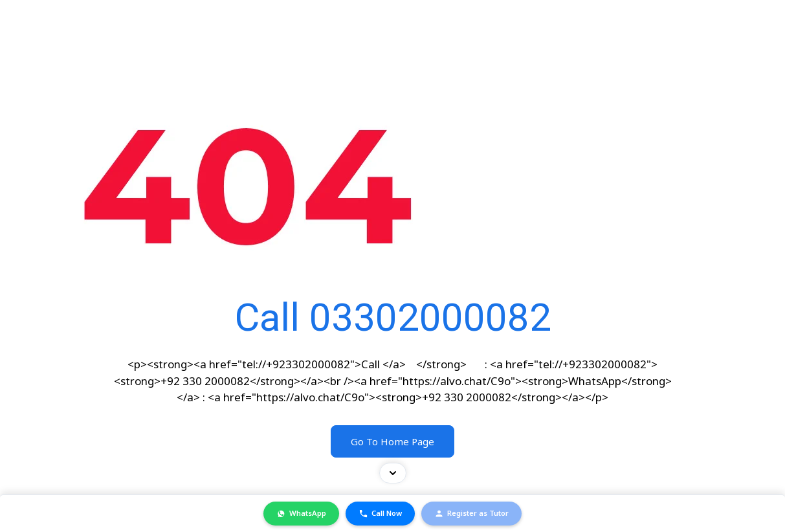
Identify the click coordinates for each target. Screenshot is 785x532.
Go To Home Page (392, 441)
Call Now (380, 513)
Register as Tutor (471, 513)
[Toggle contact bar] (393, 473)
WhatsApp (301, 513)
